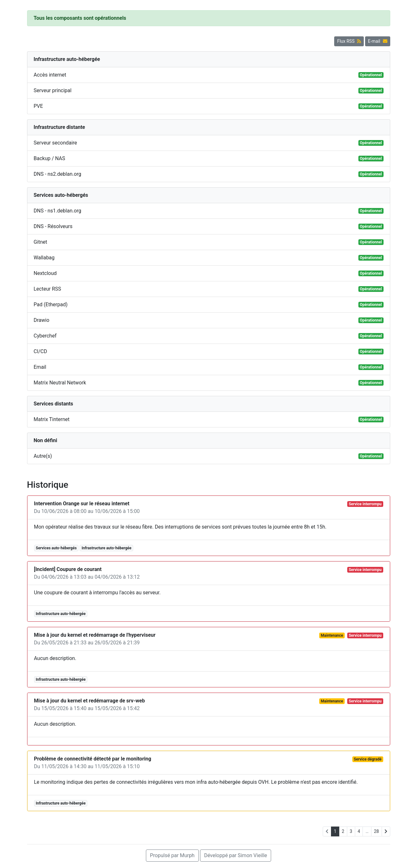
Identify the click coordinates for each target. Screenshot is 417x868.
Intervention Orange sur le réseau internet (82, 504)
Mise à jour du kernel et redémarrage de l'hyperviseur (95, 635)
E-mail (378, 41)
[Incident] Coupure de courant (68, 569)
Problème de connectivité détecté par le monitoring (93, 759)
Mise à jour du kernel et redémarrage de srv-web (90, 701)
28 (377, 831)
